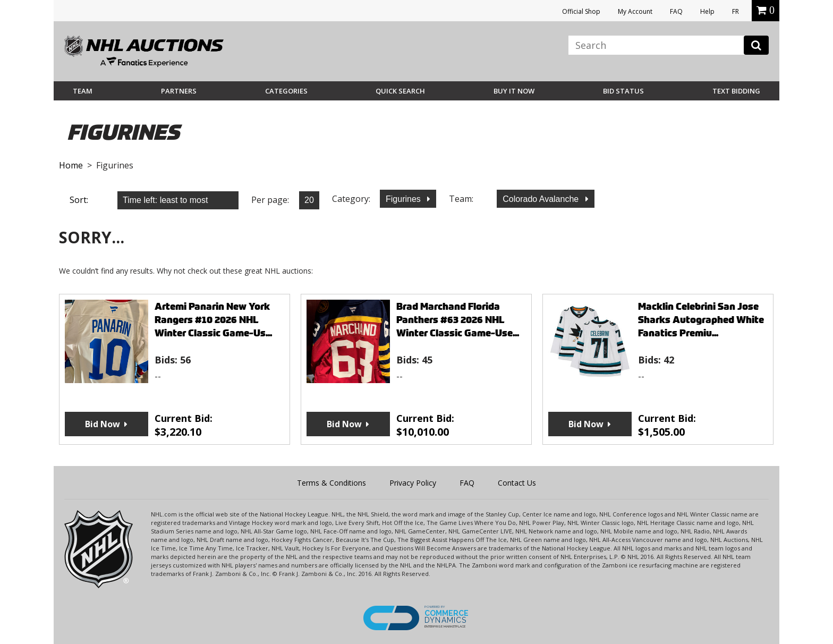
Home (71, 165)
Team (83, 91)
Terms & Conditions (331, 483)
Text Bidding (736, 91)
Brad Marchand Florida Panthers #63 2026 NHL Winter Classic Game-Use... (458, 320)
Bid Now (103, 424)
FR (736, 11)
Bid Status (623, 91)
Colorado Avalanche (542, 199)
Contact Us (517, 483)
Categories (286, 91)
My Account (635, 11)
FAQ (676, 11)
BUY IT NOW (514, 91)
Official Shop (581, 11)
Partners (179, 91)
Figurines (404, 199)
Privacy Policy (413, 483)
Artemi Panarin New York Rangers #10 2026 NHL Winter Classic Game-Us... (213, 320)
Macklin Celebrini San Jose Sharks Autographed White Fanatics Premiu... (701, 320)
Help (707, 11)
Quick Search (400, 91)
